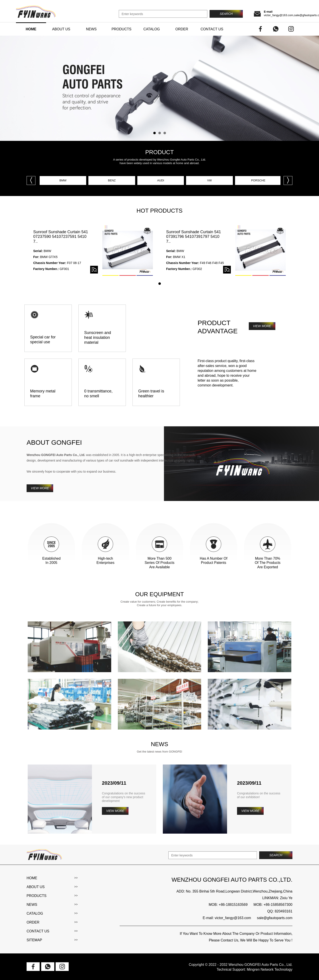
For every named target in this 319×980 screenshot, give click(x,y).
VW (209, 180)
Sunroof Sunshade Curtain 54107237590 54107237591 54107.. (61, 237)
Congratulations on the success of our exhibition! (259, 795)
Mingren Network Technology (270, 969)
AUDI (160, 180)
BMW (63, 180)
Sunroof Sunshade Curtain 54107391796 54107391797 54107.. (194, 237)
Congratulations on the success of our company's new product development (124, 797)
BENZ (112, 180)
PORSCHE (258, 180)
